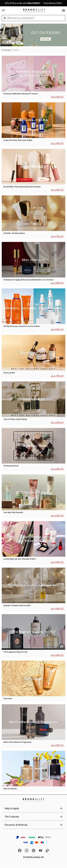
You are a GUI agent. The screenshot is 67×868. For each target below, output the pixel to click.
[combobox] (33, 18)
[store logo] (34, 10)
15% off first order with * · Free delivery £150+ (33, 3)
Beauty (16, 50)
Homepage (6, 50)
